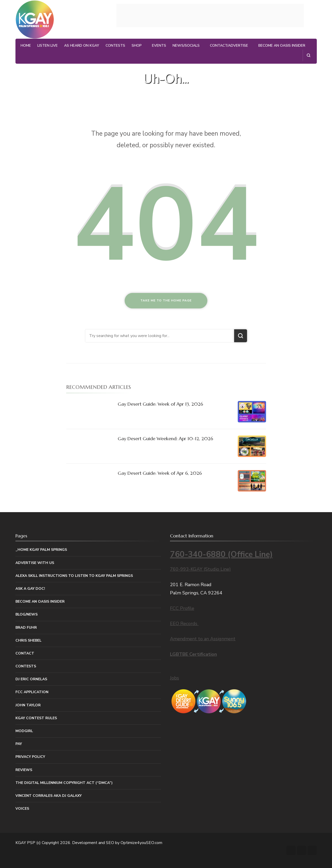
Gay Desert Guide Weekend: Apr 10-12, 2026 (165, 439)
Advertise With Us (35, 563)
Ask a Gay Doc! (30, 589)
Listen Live (48, 46)
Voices (22, 809)
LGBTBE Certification (193, 654)
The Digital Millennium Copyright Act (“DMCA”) (64, 783)
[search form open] (308, 55)
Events (159, 46)
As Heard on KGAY (82, 46)
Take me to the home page (166, 300)
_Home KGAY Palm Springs (41, 550)
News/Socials (186, 46)
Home (26, 46)
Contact (25, 653)
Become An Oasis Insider (282, 46)
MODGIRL (24, 731)
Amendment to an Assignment (203, 639)
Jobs (174, 678)
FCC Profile (182, 608)
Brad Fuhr (26, 628)
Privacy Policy (30, 757)
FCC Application (32, 692)
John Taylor (28, 705)
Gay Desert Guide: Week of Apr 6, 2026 (160, 473)
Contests (115, 46)
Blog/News (27, 614)
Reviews (24, 770)
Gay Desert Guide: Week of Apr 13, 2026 (160, 404)
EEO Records (184, 624)
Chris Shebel (28, 640)
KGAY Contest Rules (36, 718)
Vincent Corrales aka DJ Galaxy (49, 796)
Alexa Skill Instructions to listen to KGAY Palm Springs (74, 576)
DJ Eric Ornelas (31, 679)
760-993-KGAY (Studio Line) (200, 569)
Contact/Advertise (229, 46)
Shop (137, 46)
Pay (19, 744)
